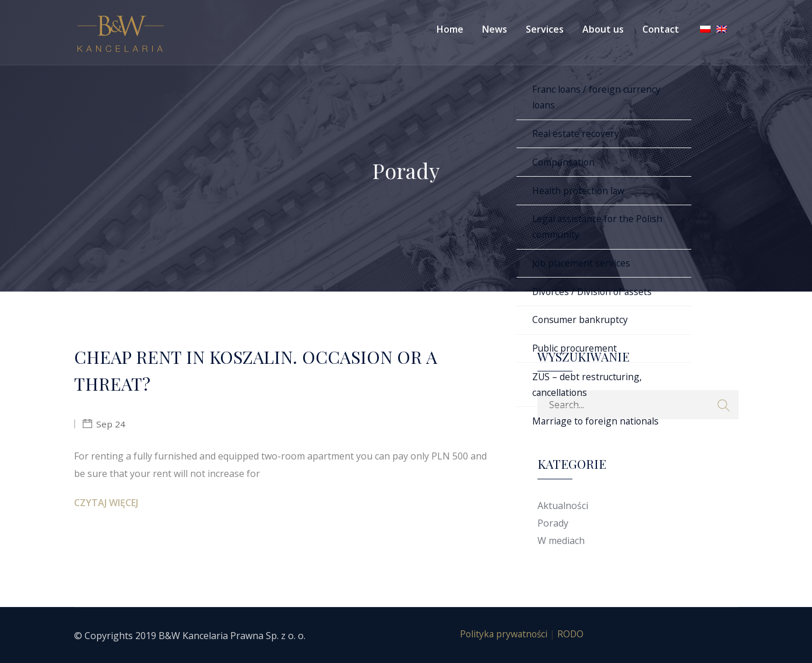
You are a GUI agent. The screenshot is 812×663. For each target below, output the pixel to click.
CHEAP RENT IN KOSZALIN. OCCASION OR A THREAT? (266, 371)
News (495, 29)
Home (450, 29)
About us (603, 29)
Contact (661, 29)
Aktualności (563, 506)
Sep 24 (111, 426)
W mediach (561, 541)
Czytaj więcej (106, 506)
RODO (572, 634)
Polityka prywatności (503, 634)
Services (545, 29)
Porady (553, 523)
